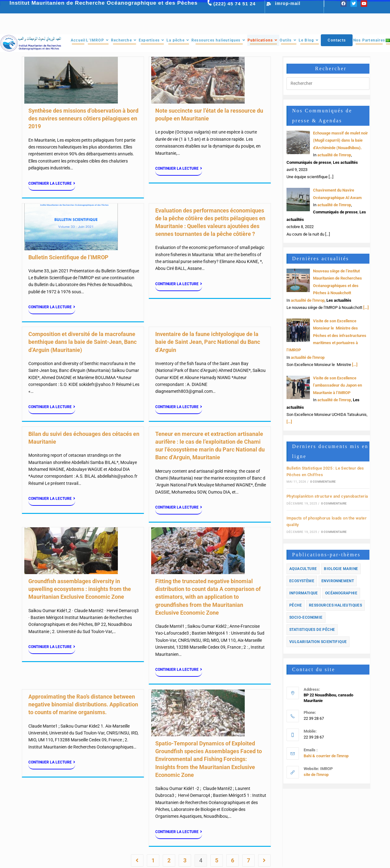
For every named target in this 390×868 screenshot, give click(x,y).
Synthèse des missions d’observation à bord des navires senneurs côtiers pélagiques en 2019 (83, 118)
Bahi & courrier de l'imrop (326, 756)
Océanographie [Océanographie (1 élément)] (341, 593)
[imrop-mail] (269, 4)
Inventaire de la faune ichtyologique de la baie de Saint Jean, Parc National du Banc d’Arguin (208, 342)
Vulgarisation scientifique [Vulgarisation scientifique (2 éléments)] (318, 642)
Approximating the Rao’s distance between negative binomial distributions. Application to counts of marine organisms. (83, 704)
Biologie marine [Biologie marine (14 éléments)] (341, 569)
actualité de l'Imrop (334, 155)
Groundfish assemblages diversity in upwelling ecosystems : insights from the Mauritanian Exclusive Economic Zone (80, 589)
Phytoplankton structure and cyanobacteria (327, 496)
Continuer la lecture (52, 183)
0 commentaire (323, 482)
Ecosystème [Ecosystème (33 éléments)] (302, 581)
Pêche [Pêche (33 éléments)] (296, 605)
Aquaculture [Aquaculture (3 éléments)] (303, 569)
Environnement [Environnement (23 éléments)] (338, 581)
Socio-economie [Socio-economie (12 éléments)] (306, 617)
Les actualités (345, 162)
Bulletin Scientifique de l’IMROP (68, 257)
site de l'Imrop (316, 775)
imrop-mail (288, 3)
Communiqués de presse (309, 162)
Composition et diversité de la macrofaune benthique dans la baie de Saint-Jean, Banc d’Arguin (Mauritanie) (82, 342)
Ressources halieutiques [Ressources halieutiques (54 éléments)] (335, 605)
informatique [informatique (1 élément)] (304, 593)
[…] (366, 307)
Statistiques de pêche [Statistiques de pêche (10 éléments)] (312, 630)
